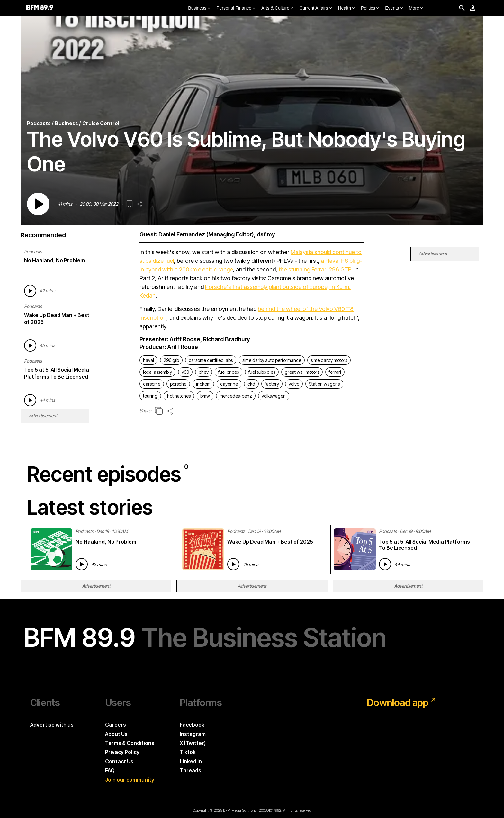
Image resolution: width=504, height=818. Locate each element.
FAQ (110, 770)
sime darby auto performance (272, 360)
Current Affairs (316, 8)
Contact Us (119, 761)
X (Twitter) (193, 743)
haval (148, 360)
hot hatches (179, 396)
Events (395, 8)
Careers (116, 725)
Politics (371, 8)
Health (347, 8)
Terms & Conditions (130, 743)
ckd (251, 384)
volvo (294, 384)
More (417, 8)
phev (204, 372)
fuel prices (229, 372)
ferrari (335, 372)
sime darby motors (329, 360)
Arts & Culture (278, 8)
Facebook (192, 725)
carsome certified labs (211, 360)
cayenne (229, 384)
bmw (205, 396)
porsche (178, 384)
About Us (116, 734)
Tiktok (188, 752)
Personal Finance (236, 8)
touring (150, 396)
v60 (185, 372)
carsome (152, 384)
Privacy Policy (122, 752)
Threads (190, 770)
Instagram (193, 734)
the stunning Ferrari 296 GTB (315, 269)
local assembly (157, 372)
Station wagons (324, 384)
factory (272, 384)
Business (200, 8)
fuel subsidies (262, 372)
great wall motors (302, 372)
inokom (203, 384)
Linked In (191, 761)
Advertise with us (52, 725)
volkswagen (274, 396)
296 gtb (171, 360)
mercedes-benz (236, 396)
